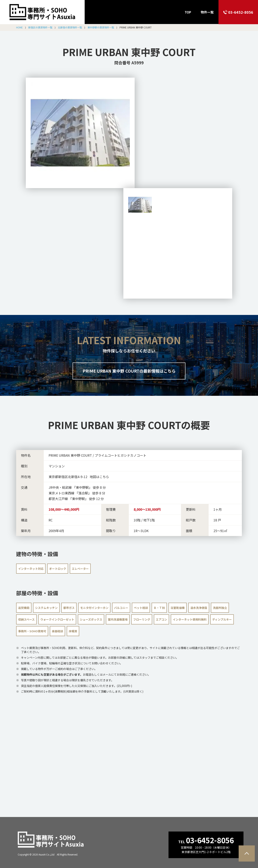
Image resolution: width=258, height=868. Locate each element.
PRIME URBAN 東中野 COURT (129, 52)
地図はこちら (99, 477)
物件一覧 (207, 12)
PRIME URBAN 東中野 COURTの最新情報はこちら (129, 371)
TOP (188, 12)
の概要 (129, 425)
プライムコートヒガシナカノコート (121, 455)
